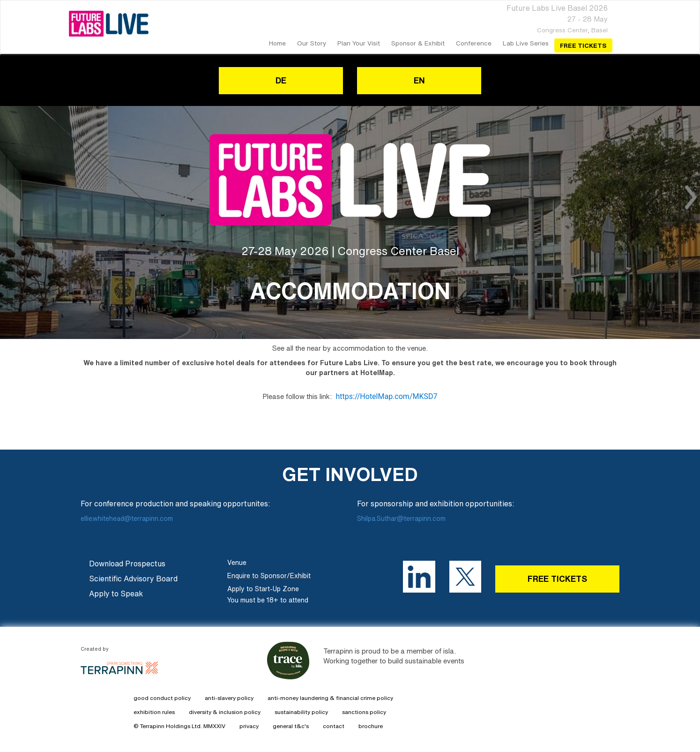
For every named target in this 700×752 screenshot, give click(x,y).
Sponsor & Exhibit (418, 43)
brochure (371, 726)
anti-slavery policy (229, 698)
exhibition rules (154, 712)
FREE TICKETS (557, 579)
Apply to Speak (116, 594)
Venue (237, 563)
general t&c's (291, 726)
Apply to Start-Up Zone (263, 589)
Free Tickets (583, 45)
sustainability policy (301, 712)
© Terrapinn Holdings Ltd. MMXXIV (179, 726)
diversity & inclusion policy (225, 712)
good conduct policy (162, 698)
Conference (474, 43)
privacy (249, 726)
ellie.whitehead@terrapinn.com (128, 519)
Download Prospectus (127, 564)
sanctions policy (364, 712)
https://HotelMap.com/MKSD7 (386, 396)
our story (312, 43)
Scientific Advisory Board (133, 579)
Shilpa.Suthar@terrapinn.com (401, 519)
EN (419, 80)
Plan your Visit (359, 43)
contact (334, 726)
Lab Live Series (526, 43)
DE (281, 80)
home (277, 43)
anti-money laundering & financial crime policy (330, 698)
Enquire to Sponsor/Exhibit (269, 576)
